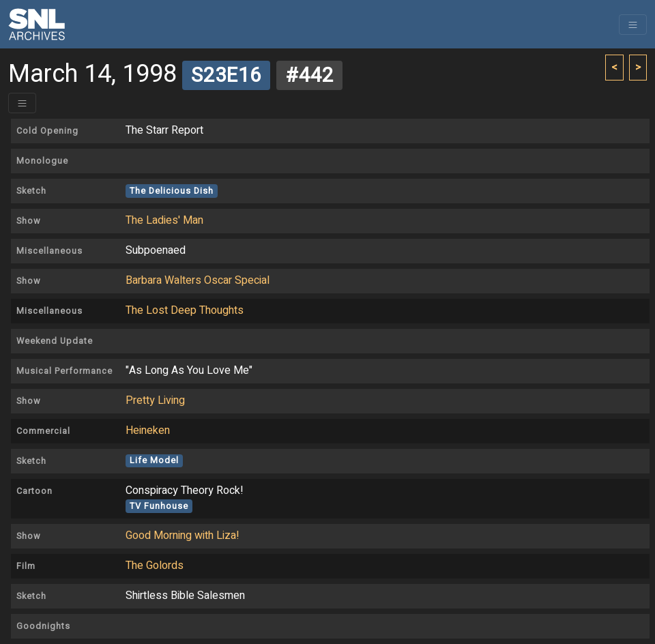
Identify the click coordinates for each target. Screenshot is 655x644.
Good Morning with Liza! (183, 536)
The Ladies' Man (164, 220)
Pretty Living (155, 400)
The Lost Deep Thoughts (185, 310)
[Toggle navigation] (633, 25)
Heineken (148, 430)
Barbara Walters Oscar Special (198, 280)
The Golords (155, 566)
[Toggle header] (22, 103)
